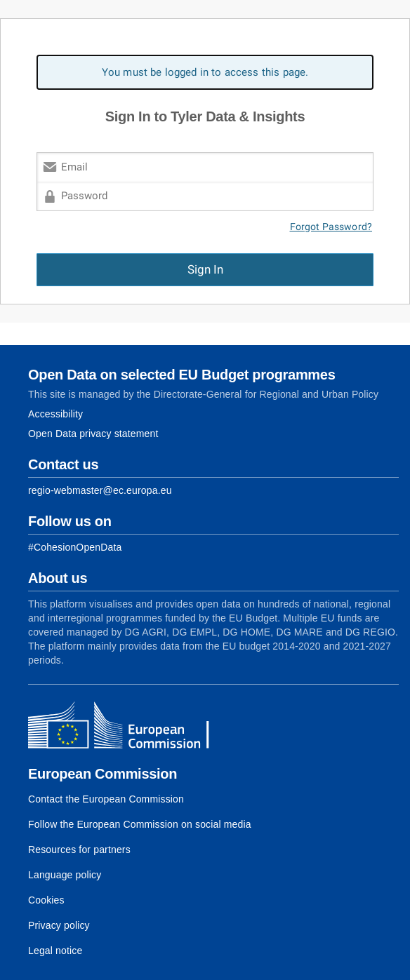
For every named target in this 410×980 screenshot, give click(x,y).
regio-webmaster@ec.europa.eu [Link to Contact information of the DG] (100, 490)
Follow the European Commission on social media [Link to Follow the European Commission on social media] (140, 824)
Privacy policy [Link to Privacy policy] (59, 925)
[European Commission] (130, 727)
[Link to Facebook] (75, 547)
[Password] (205, 196)
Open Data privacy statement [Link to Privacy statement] (93, 434)
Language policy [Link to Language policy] (65, 875)
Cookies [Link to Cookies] (46, 900)
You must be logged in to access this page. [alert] (205, 72)
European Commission (102, 774)
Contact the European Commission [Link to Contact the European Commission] (106, 799)
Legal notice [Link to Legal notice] (55, 951)
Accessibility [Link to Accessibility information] (55, 414)
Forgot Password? (331, 227)
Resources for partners (79, 850)
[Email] (205, 167)
